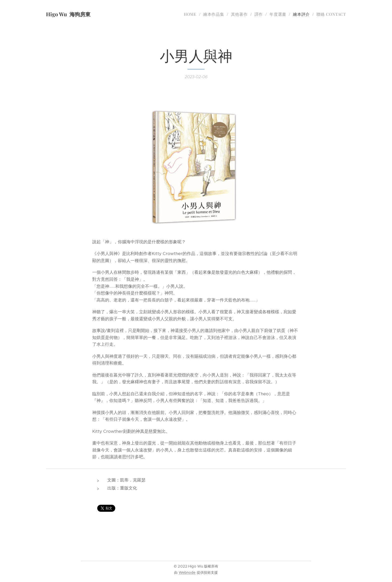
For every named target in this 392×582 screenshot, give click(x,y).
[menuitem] (192, 14)
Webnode (187, 572)
